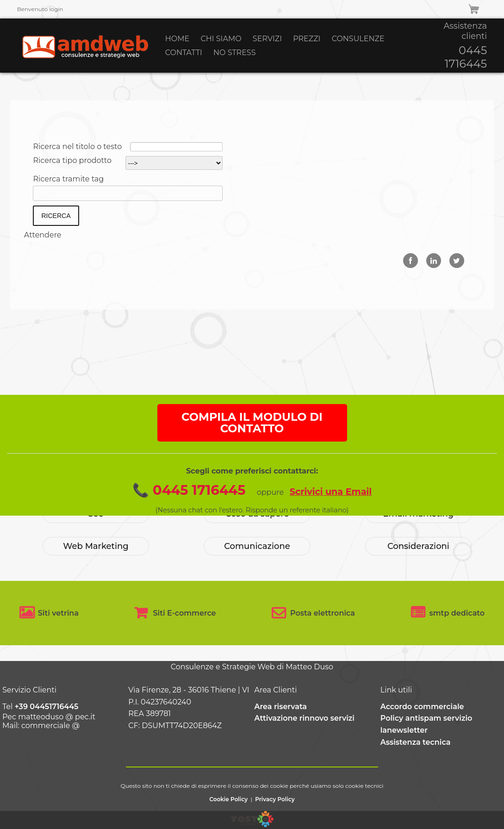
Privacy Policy (275, 799)
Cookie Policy (228, 799)
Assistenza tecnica (416, 742)
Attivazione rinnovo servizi (305, 718)
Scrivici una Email (331, 514)
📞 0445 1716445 (189, 512)
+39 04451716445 (46, 707)
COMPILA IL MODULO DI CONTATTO (252, 445)
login (56, 9)
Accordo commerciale (422, 707)
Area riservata (281, 707)
